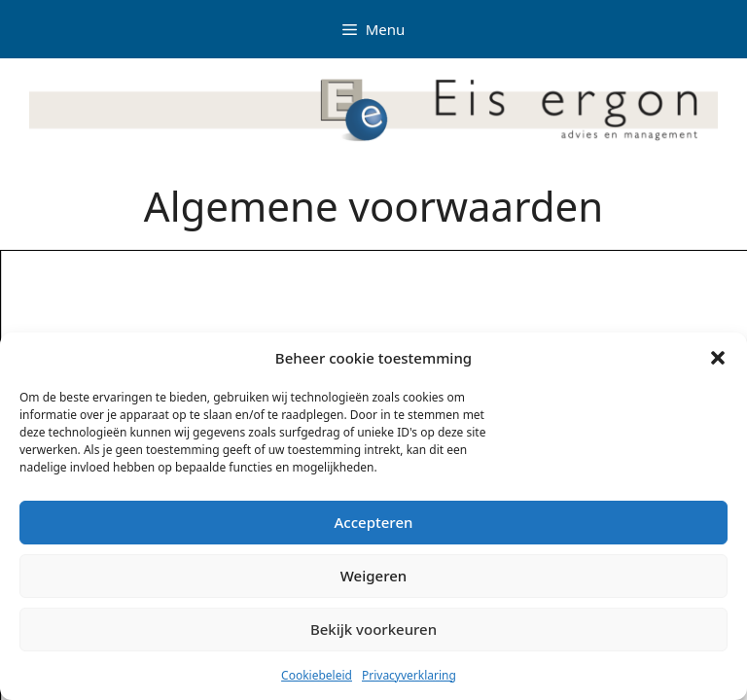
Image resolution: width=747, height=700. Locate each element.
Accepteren (374, 522)
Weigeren (373, 576)
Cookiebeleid (317, 675)
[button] (718, 358)
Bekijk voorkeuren (373, 629)
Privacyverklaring (409, 675)
